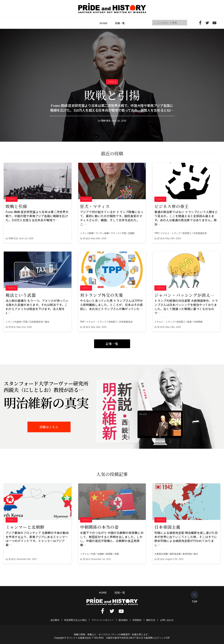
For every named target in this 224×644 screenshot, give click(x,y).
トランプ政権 (87, 233)
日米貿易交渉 (200, 233)
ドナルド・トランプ (171, 233)
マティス (115, 233)
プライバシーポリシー (103, 620)
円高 (25, 322)
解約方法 (151, 620)
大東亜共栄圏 (161, 554)
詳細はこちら (49, 427)
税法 (47, 322)
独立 (196, 554)
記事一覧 (112, 344)
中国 (124, 233)
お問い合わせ (167, 620)
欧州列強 (187, 554)
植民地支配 (175, 554)
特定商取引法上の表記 (75, 620)
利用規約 (137, 620)
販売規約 (123, 620)
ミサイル (85, 554)
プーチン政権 (102, 233)
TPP (157, 233)
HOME (104, 23)
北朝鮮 (131, 233)
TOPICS (12, 199)
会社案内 (55, 620)
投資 (189, 322)
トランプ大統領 (13, 322)
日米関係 (198, 322)
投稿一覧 (120, 23)
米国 (117, 554)
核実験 (109, 554)
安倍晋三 (187, 233)
